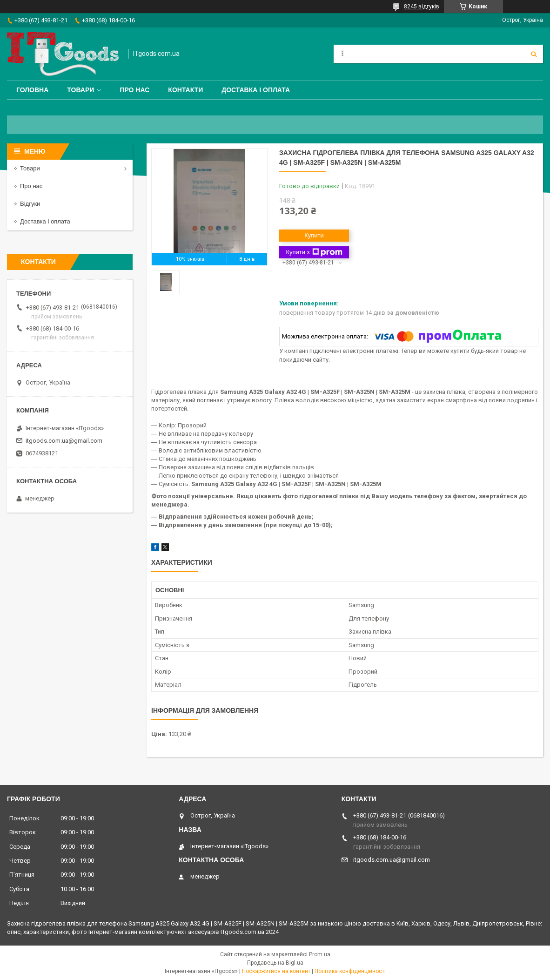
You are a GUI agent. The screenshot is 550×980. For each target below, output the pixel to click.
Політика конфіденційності (350, 971)
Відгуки (30, 204)
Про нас (134, 90)
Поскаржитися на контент (276, 971)
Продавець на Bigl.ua (275, 963)
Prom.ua (320, 954)
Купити (314, 235)
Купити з (314, 252)
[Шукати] (534, 54)
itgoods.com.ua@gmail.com (64, 441)
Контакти (185, 90)
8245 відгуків (422, 7)
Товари (80, 90)
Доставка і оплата (256, 90)
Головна (32, 90)
